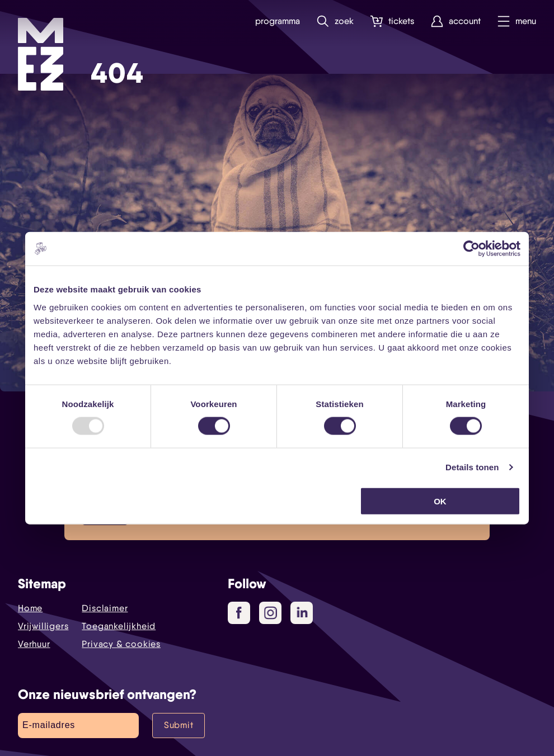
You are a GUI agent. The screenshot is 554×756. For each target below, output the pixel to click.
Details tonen (472, 467)
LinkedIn (303, 612)
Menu (517, 22)
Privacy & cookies (121, 644)
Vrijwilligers (43, 626)
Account (456, 22)
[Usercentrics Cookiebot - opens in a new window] (471, 249)
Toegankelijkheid (119, 626)
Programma (278, 21)
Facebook (243, 613)
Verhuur (34, 644)
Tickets (392, 22)
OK (440, 501)
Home (30, 608)
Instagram (273, 613)
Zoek (335, 22)
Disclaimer (105, 608)
